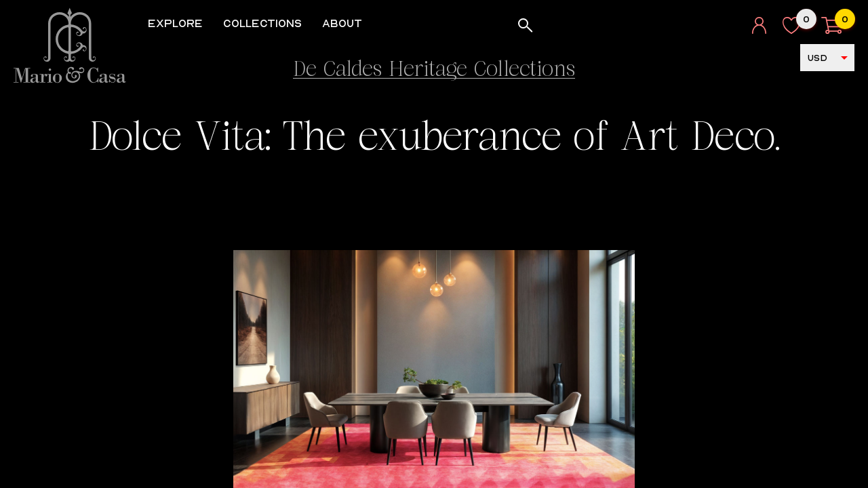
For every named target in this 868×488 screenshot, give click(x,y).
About (347, 23)
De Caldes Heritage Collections (434, 71)
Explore (180, 23)
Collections (267, 23)
